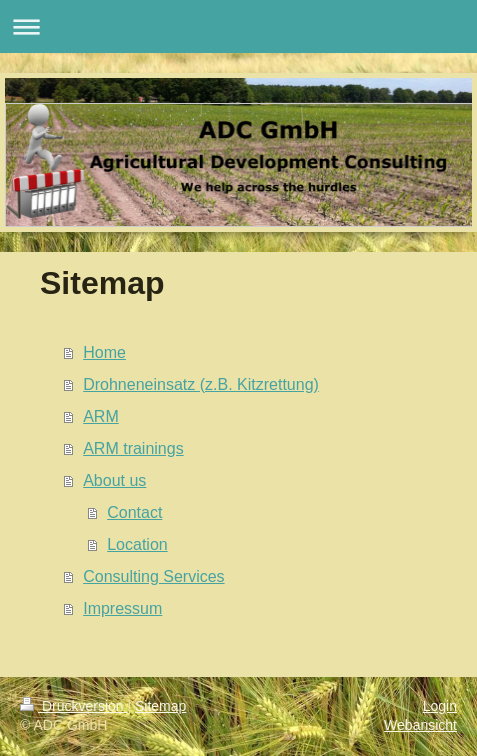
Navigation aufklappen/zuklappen (238, 26)
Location (137, 544)
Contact (134, 512)
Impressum (122, 608)
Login (440, 706)
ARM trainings (133, 448)
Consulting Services (153, 576)
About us (114, 480)
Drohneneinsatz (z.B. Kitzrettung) (201, 384)
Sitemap (160, 706)
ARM (101, 416)
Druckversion (73, 706)
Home (104, 352)
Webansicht (420, 725)
